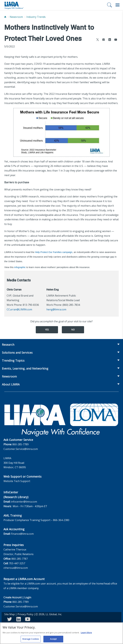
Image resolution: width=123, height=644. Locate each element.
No (73, 330)
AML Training (13, 515)
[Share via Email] (116, 40)
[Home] (5, 17)
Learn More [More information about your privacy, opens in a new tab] (86, 633)
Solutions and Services (17, 353)
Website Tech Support (17, 481)
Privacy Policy (25, 614)
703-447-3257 (17, 563)
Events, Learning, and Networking (25, 368)
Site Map (10, 614)
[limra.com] (14, 5)
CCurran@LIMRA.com (19, 309)
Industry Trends (36, 17)
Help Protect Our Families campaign (54, 252)
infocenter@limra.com (24, 502)
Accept (53, 640)
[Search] (109, 5)
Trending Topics (13, 360)
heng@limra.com (56, 309)
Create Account (13, 597)
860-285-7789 (20, 444)
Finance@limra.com (22, 534)
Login (28, 597)
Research (8, 345)
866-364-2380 (61, 520)
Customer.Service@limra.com (21, 449)
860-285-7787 (20, 559)
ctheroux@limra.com (16, 568)
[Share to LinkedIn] (110, 40)
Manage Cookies (31, 640)
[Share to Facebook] (104, 40)
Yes (47, 330)
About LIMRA (11, 384)
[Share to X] (98, 40)
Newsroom (16, 17)
